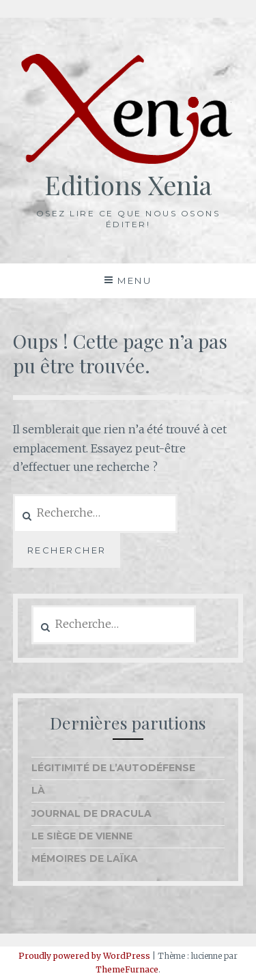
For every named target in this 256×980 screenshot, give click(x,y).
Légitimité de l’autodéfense (113, 768)
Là (38, 790)
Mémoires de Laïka (85, 859)
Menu (134, 280)
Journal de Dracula (91, 813)
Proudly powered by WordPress (84, 956)
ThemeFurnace (127, 969)
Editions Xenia (128, 185)
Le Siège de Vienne (82, 836)
